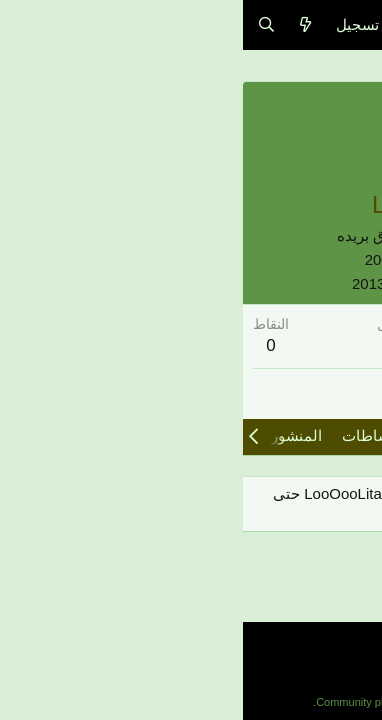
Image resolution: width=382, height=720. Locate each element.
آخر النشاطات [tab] (143, 435)
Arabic (341, 636)
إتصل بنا (345, 664)
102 (340, 345)
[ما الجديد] (62, 24)
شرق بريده (128, 235)
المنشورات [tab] (44, 435)
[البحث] (23, 24)
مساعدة (286, 664)
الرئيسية (226, 664)
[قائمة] (354, 25)
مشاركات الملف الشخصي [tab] (290, 435)
